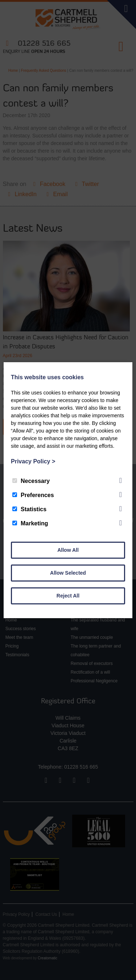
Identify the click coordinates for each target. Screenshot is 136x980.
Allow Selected (68, 573)
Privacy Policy (33, 461)
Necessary (31, 481)
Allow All (68, 550)
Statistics (29, 509)
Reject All (68, 596)
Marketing (30, 523)
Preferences (33, 495)
